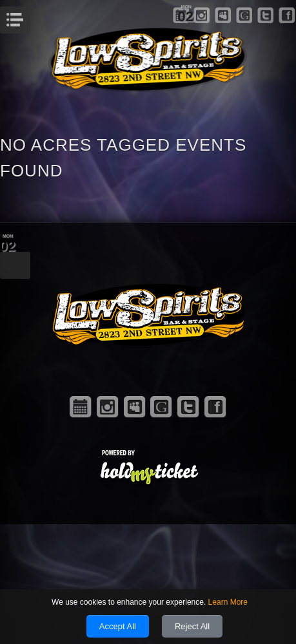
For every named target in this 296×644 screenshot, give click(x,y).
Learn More (228, 602)
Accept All (118, 626)
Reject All (192, 626)
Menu (29, 16)
